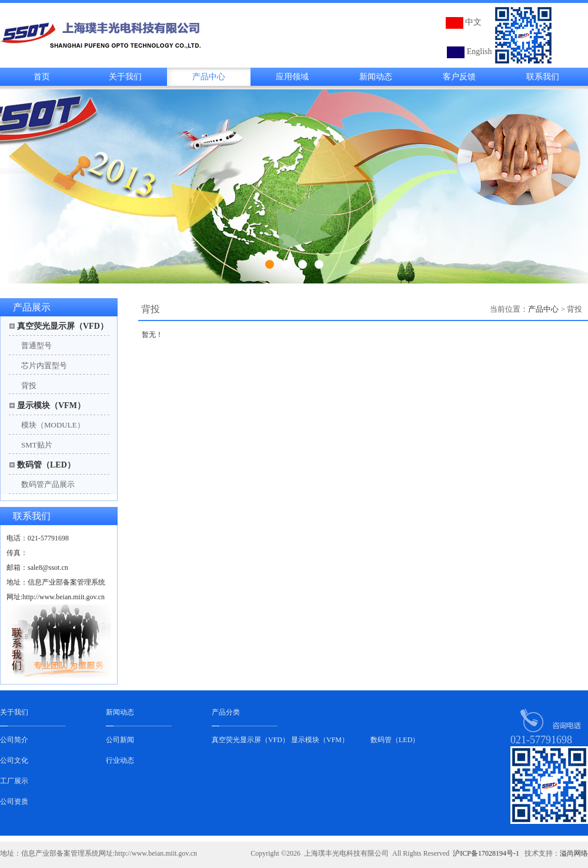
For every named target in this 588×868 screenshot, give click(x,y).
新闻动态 (376, 77)
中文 (473, 22)
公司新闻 (120, 740)
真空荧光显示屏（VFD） (63, 326)
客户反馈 (459, 77)
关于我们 (125, 77)
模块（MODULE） (53, 425)
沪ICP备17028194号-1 (486, 853)
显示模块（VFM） (51, 405)
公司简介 (14, 740)
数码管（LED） (46, 465)
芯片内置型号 (44, 365)
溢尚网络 (574, 853)
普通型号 (36, 345)
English (480, 51)
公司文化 (14, 760)
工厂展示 (14, 781)
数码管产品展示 (48, 484)
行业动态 (120, 760)
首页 (42, 77)
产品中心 (209, 77)
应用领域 (292, 77)
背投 (29, 385)
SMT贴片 (37, 445)
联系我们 (543, 77)
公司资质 (14, 802)
